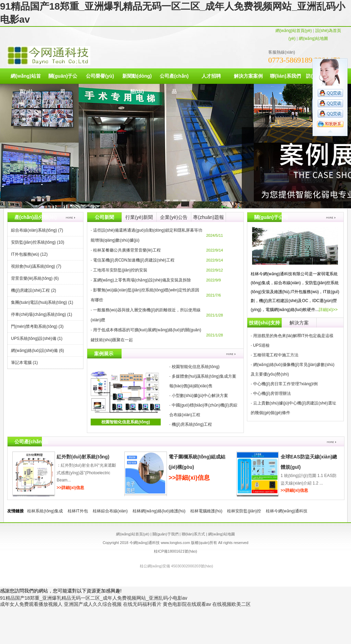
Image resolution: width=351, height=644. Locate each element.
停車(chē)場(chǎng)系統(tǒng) (42, 314)
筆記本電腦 (24, 363)
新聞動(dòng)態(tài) (137, 84)
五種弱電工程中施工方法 (276, 355)
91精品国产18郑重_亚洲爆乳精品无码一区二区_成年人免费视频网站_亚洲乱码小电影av (94, 598)
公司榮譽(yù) (100, 76)
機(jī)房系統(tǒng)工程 (192, 424)
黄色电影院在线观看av (187, 604)
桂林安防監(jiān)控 (244, 511)
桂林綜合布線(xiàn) (110, 511)
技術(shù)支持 (264, 323)
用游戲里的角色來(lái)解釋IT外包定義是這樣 (293, 336)
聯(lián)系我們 (285, 76)
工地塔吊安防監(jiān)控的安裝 (120, 270)
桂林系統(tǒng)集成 (45, 511)
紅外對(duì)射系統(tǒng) (83, 457)
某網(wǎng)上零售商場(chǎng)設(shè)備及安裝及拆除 (142, 280)
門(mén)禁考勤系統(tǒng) (37, 326)
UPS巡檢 (262, 345)
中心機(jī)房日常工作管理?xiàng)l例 (285, 384)
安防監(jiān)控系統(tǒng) (38, 242)
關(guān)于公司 (63, 84)
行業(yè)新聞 (139, 217)
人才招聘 (211, 76)
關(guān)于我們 (166, 534)
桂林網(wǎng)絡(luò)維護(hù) (159, 511)
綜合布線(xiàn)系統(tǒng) (37, 230)
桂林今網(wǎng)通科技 (287, 511)
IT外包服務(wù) (29, 254)
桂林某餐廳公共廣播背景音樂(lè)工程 (127, 250)
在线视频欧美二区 (231, 604)
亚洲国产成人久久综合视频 (93, 604)
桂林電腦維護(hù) (206, 511)
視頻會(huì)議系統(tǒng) (36, 266)
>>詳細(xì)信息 (70, 488)
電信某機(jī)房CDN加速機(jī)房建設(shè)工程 (134, 260)
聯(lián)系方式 (193, 534)
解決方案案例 (248, 76)
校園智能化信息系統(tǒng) (126, 422)
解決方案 (299, 323)
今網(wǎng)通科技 (145, 543)
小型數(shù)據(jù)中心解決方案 (200, 396)
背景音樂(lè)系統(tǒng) (35, 278)
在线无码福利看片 (142, 604)
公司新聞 (104, 217)
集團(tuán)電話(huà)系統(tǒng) (42, 302)
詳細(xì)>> (328, 310)
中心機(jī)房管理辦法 (272, 393)
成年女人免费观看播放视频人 (31, 604)
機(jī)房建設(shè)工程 (33, 290)
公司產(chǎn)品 (174, 84)
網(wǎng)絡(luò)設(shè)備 (37, 351)
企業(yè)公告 (174, 217)
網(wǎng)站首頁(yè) (294, 31)
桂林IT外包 (78, 511)
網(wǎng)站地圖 (313, 38)
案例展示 (104, 354)
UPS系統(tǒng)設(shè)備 (37, 338)
